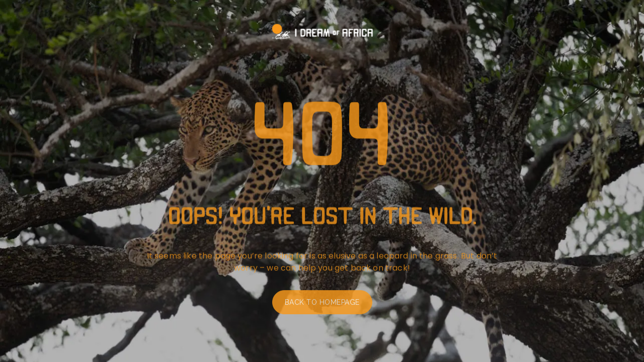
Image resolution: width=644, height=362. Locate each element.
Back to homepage (322, 304)
